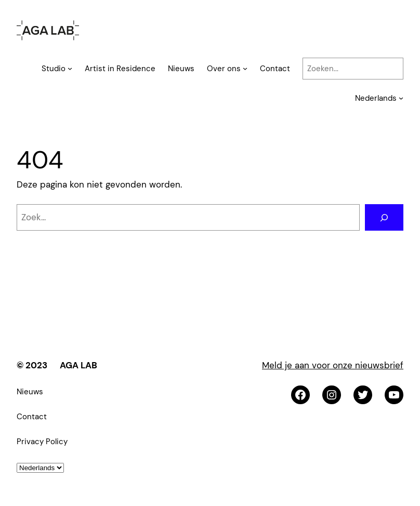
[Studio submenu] (70, 68)
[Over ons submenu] (245, 68)
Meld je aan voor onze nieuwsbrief (333, 365)
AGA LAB (78, 365)
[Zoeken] (384, 217)
